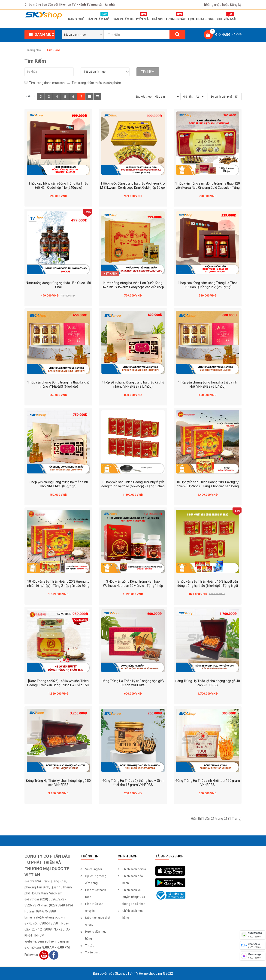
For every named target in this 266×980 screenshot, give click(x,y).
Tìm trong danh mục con (45, 83)
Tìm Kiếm (53, 50)
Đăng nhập (214, 5)
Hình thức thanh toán (96, 893)
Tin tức (90, 945)
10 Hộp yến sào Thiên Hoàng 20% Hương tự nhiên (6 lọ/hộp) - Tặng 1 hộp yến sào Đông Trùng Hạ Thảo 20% (208, 486)
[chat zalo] (253, 945)
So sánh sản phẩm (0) (225, 97)
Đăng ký (236, 5)
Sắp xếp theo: (144, 97)
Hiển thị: (188, 97)
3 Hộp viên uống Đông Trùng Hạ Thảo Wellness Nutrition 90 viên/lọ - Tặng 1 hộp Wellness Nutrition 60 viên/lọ (133, 586)
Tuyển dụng (93, 952)
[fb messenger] (253, 956)
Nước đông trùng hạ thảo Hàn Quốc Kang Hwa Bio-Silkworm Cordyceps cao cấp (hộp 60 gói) (133, 287)
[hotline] (253, 935)
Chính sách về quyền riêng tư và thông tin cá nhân (134, 897)
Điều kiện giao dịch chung (98, 921)
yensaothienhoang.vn (53, 941)
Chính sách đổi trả (134, 869)
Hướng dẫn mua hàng (96, 935)
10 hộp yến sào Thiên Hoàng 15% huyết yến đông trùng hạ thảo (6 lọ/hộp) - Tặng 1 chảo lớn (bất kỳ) (133, 486)
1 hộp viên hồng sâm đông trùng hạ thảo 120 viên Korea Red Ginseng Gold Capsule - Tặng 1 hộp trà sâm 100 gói (208, 188)
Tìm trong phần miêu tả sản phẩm (94, 83)
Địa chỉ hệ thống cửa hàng (96, 880)
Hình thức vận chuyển (94, 907)
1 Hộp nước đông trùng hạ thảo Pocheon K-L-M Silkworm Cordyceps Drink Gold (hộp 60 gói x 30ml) (133, 188)
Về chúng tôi (94, 869)
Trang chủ (34, 50)
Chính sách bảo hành (133, 880)
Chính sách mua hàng (133, 914)
